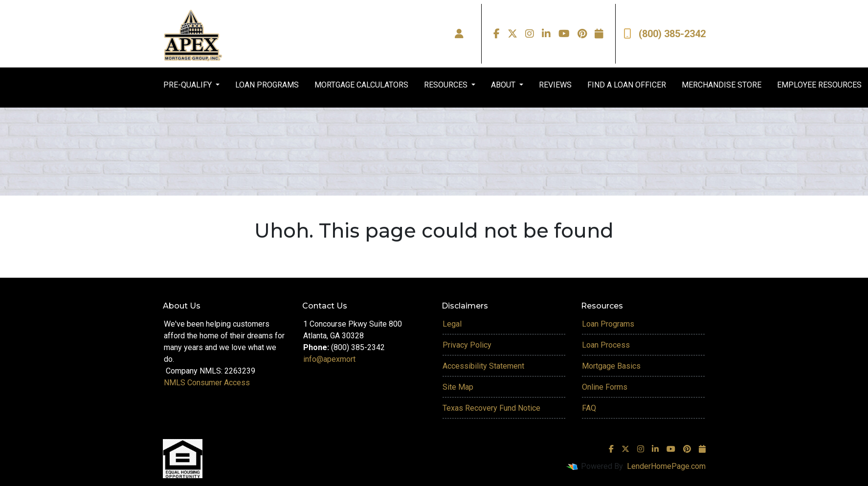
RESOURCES (447, 85)
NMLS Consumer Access (207, 383)
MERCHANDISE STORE (722, 85)
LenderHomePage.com (666, 466)
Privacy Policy (467, 345)
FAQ (589, 408)
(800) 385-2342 (665, 34)
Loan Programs (608, 324)
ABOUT (504, 85)
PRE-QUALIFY (189, 85)
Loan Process (606, 345)
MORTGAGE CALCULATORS (361, 85)
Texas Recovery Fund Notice (491, 408)
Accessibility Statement (483, 366)
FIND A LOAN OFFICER (627, 85)
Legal (452, 324)
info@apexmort (329, 359)
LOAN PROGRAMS (267, 85)
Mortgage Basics (611, 366)
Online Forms (605, 387)
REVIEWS (555, 85)
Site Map (458, 387)
